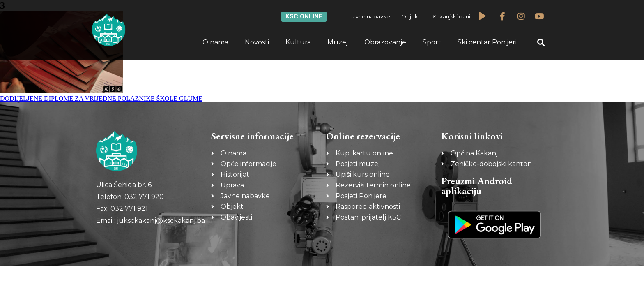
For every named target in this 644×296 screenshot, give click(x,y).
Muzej (338, 42)
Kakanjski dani (451, 16)
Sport (432, 42)
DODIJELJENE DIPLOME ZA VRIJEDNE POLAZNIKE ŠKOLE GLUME (101, 98)
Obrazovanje (385, 42)
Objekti (411, 16)
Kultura (298, 42)
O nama (215, 42)
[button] (541, 43)
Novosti (257, 42)
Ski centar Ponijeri (487, 42)
